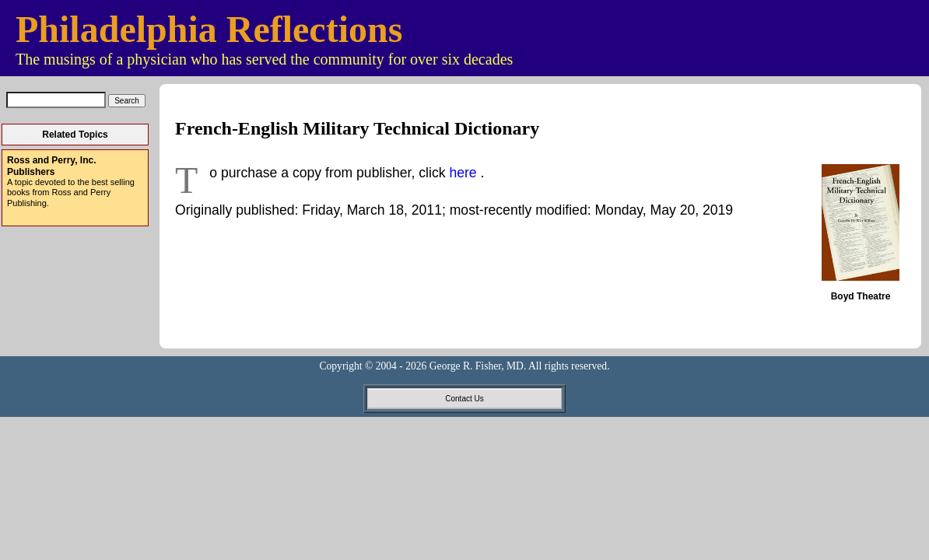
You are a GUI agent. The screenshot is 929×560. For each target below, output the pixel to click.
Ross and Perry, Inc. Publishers (52, 166)
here (464, 173)
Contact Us (464, 399)
